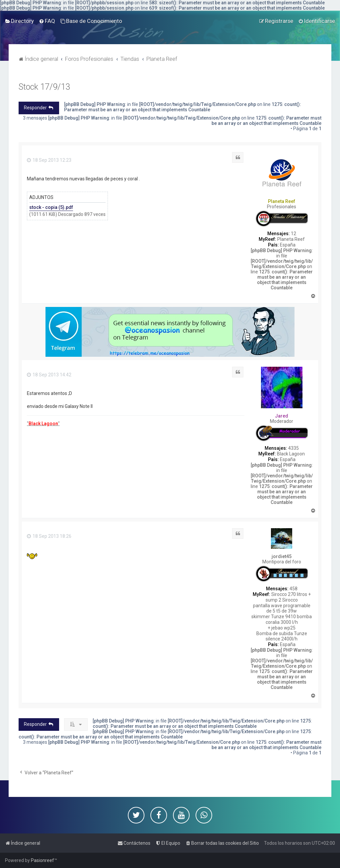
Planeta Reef (282, 201)
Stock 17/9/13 (44, 87)
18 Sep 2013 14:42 (49, 375)
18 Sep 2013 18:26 (49, 536)
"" (43, 424)
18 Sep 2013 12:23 (49, 160)
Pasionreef (42, 860)
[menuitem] (19, 21)
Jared (282, 416)
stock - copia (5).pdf (51, 207)
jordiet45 (282, 556)
